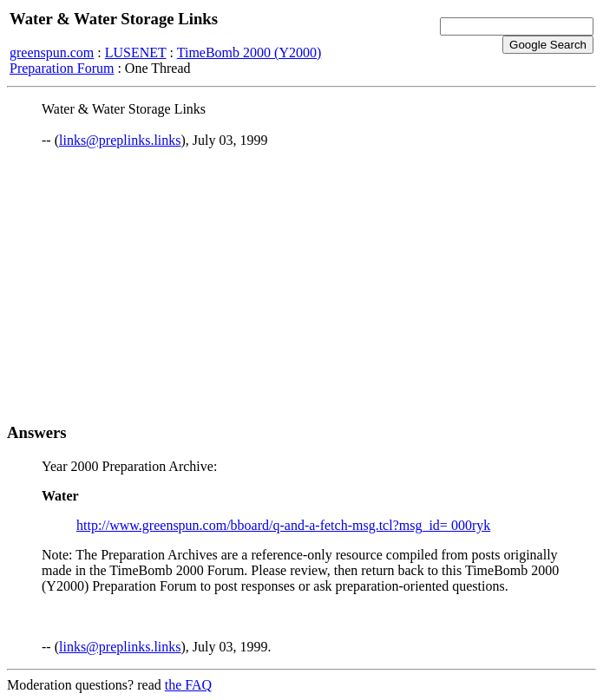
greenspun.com (52, 52)
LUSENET (136, 52)
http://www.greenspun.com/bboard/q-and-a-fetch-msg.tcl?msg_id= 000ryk (283, 525)
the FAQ (188, 685)
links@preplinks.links (120, 140)
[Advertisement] (301, 285)
